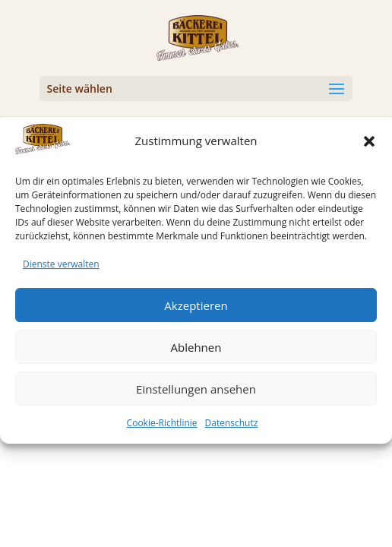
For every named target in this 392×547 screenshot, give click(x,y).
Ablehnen (196, 353)
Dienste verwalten (61, 270)
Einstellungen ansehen (196, 395)
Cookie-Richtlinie (162, 429)
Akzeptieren (196, 311)
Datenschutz (232, 429)
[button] (369, 147)
